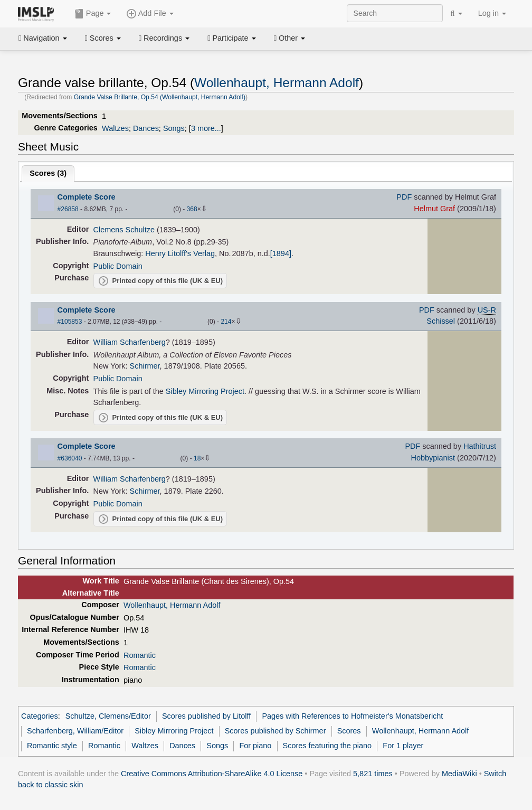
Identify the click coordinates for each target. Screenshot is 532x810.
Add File (150, 14)
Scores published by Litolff (206, 716)
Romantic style (52, 746)
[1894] (281, 253)
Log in (492, 13)
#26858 (68, 209)
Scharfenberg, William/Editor (75, 731)
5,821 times (373, 774)
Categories (40, 716)
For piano (255, 746)
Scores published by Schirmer (275, 731)
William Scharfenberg (130, 342)
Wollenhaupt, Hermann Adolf (277, 83)
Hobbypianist (433, 458)
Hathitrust (480, 446)
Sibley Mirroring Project (205, 391)
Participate (232, 38)
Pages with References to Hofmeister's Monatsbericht (352, 716)
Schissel (441, 321)
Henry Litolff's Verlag (180, 253)
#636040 (70, 458)
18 (197, 458)
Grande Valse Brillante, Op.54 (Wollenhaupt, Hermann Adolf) (160, 97)
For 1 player (403, 746)
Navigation (43, 38)
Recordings (164, 38)
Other (289, 38)
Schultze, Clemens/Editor (108, 716)
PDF (404, 197)
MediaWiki (459, 774)
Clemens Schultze (124, 230)
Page (93, 14)
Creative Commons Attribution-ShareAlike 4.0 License (212, 774)
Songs (174, 128)
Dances (146, 128)
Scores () (48, 173)
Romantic (140, 655)
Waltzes (115, 128)
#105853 (70, 322)
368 (192, 209)
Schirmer (145, 366)
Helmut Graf (434, 209)
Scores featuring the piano (327, 746)
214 (226, 322)
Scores (103, 38)
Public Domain (118, 266)
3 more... (206, 128)
